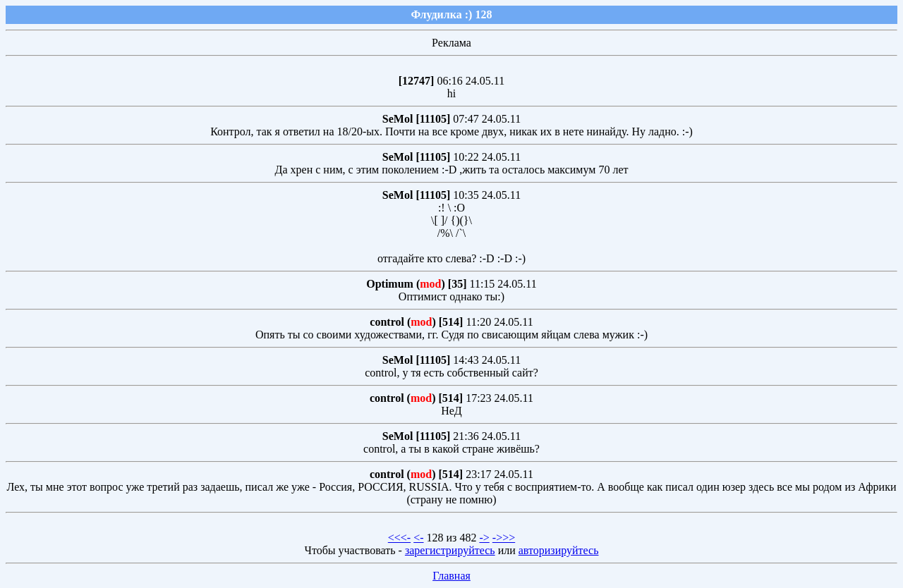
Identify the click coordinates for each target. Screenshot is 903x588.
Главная (451, 576)
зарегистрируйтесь (450, 550)
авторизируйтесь (559, 550)
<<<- (399, 538)
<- (418, 538)
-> (484, 538)
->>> (504, 538)
